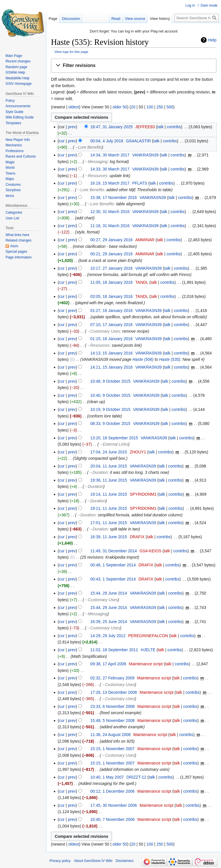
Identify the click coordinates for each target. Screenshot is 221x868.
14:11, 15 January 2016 (112, 367)
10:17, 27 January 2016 (112, 268)
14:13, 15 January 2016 (112, 353)
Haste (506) (143, 359)
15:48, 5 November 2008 (113, 721)
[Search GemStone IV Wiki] (197, 18)
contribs (174, 127)
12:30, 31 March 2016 (110, 212)
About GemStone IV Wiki (93, 861)
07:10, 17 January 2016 (112, 325)
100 (150, 107)
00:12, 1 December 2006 (113, 791)
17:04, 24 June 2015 (109, 452)
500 (170, 107)
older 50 (120, 107)
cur (62, 141)
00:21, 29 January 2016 (112, 254)
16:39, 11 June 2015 (109, 537)
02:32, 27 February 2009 (112, 678)
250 (160, 107)
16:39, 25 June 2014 (109, 622)
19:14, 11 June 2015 (109, 494)
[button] (134, 66)
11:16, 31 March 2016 (110, 226)
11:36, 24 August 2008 (110, 735)
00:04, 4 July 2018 (107, 141)
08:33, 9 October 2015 (110, 424)
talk (161, 127)
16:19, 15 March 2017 (110, 183)
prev (72, 127)
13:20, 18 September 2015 (114, 438)
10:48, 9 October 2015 (110, 381)
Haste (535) (170, 359)
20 (133, 107)
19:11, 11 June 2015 (109, 508)
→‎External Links (113, 444)
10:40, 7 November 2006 (113, 819)
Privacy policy (60, 861)
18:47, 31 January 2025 (112, 127)
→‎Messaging (96, 162)
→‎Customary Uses (103, 331)
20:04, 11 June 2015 (109, 466)
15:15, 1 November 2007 (113, 749)
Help (212, 40)
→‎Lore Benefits (88, 147)
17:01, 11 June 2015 (109, 523)
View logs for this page (71, 52)
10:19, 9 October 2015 (110, 409)
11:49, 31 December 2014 (114, 551)
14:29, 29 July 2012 (108, 636)
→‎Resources (96, 176)
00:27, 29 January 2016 (112, 240)
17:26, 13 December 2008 (114, 692)
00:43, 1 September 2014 (113, 579)
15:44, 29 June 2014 (109, 593)
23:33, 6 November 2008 (113, 706)
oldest (74, 107)
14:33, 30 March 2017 (110, 169)
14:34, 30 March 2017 (110, 155)
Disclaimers (125, 861)
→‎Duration (98, 472)
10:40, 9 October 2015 (110, 395)
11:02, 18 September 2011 (114, 650)
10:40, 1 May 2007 (107, 777)
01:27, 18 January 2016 (112, 311)
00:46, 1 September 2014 (113, 565)
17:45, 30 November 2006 (114, 805)
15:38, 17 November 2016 (114, 198)
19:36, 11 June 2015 (109, 480)
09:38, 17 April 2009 (108, 664)
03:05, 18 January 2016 (112, 296)
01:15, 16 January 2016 (112, 339)
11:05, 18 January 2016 (112, 282)
